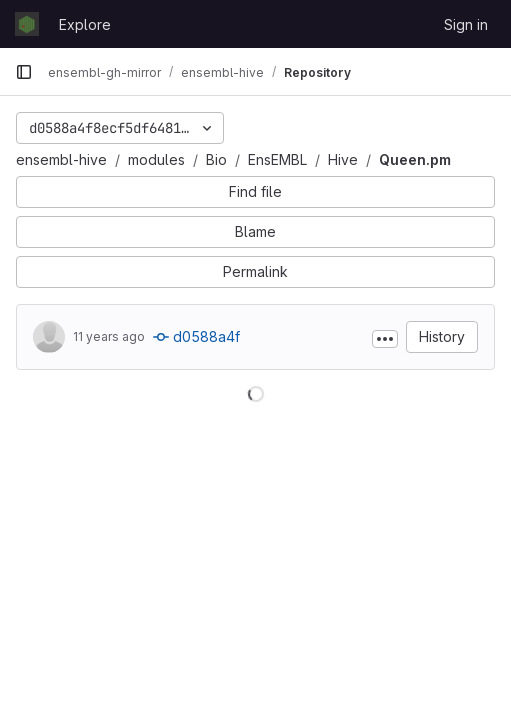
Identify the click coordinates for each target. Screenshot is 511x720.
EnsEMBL (277, 159)
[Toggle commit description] (385, 339)
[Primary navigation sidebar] (24, 72)
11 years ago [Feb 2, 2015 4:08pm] (109, 336)
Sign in (466, 24)
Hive (343, 159)
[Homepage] (27, 24)
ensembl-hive (61, 159)
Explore (85, 24)
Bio (216, 159)
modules (156, 159)
